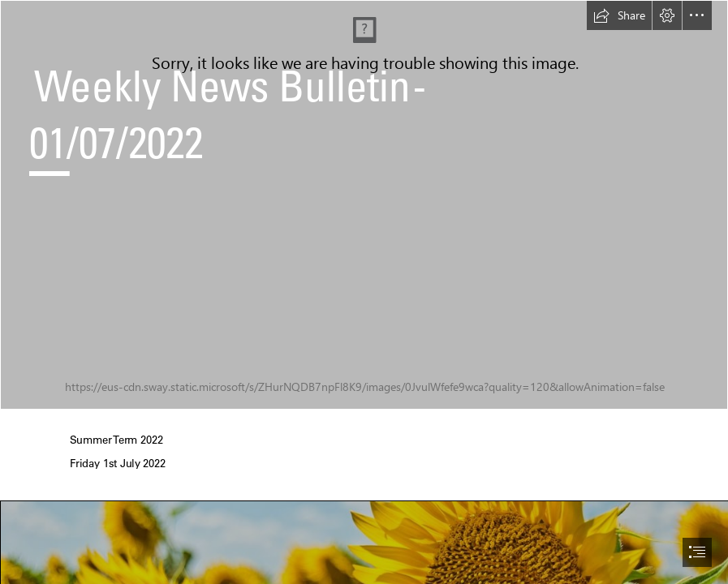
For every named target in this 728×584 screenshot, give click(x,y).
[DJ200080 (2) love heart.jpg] (364, 205)
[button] (619, 15)
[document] (364, 292)
